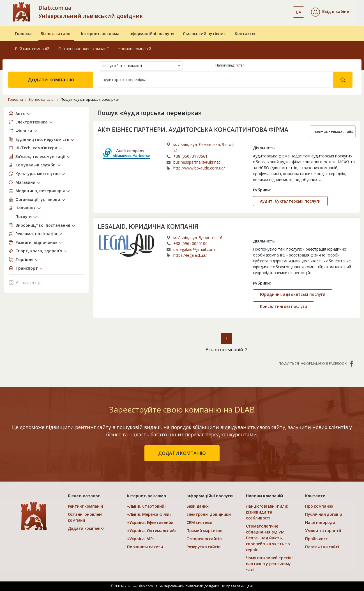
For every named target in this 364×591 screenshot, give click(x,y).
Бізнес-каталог (56, 34)
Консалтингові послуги (284, 306)
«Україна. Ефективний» (150, 522)
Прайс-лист (316, 539)
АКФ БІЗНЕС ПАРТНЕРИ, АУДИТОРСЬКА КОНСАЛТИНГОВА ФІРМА (193, 130)
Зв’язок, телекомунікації (40, 156)
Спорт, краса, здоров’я (39, 251)
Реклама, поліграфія (36, 234)
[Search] (216, 80)
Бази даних (198, 506)
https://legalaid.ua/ (190, 255)
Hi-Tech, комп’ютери (36, 148)
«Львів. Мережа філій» (149, 514)
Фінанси (24, 131)
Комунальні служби (35, 165)
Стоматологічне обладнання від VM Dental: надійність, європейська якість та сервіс (268, 538)
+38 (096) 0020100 (190, 243)
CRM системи (199, 522)
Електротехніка (32, 122)
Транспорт (27, 268)
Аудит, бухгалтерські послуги (290, 201)
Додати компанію (51, 79)
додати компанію (182, 453)
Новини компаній (134, 49)
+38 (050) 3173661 (190, 156)
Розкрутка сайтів (204, 547)
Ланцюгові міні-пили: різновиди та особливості (267, 512)
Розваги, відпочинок (36, 242)
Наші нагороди (320, 522)
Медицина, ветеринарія (40, 191)
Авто (20, 114)
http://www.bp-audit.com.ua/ (199, 168)
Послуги (24, 217)
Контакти (245, 34)
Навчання (26, 208)
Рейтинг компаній (32, 49)
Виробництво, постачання (43, 225)
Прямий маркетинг (205, 531)
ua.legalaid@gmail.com (194, 249)
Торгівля (24, 259)
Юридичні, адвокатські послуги (293, 294)
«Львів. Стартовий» (147, 506)
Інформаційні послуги (151, 34)
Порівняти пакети (145, 547)
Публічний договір (323, 514)
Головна (23, 34)
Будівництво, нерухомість (42, 139)
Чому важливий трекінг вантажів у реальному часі (269, 564)
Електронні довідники (209, 514)
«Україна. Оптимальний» (152, 531)
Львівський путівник (204, 34)
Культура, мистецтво (38, 174)
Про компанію (319, 506)
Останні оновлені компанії (83, 49)
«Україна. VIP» (141, 539)
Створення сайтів (204, 539)
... (320, 179)
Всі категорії (26, 282)
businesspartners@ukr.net (197, 162)
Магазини (25, 182)
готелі (240, 65)
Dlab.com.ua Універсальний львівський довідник (91, 12)
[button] (331, 12)
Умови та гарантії (323, 531)
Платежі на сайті (322, 547)
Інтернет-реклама (100, 34)
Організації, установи (38, 199)
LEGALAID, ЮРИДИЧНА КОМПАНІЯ (148, 226)
